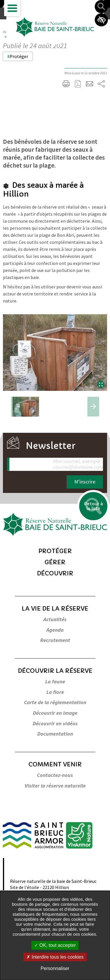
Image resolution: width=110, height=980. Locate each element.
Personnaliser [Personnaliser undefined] (55, 968)
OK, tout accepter (55, 945)
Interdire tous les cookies (55, 957)
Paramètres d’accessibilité (101, 20)
